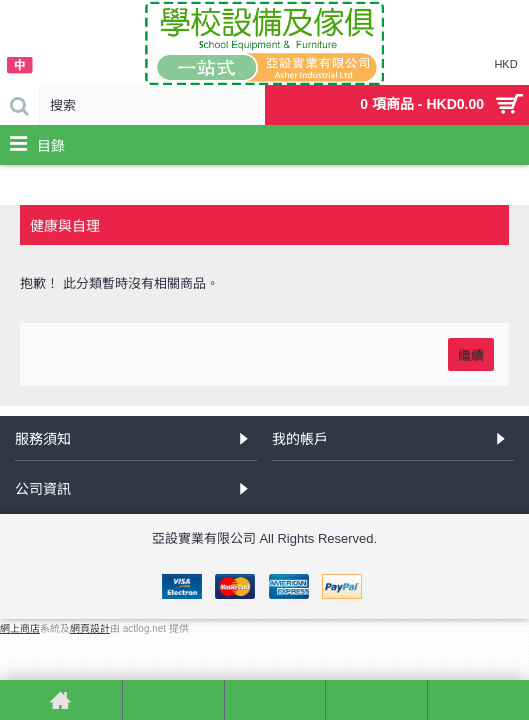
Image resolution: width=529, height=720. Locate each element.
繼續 (471, 354)
